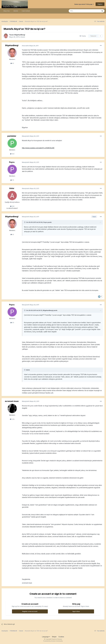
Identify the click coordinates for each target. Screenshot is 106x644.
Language (46, 637)
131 (12, 180)
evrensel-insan (12, 401)
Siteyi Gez (7, 11)
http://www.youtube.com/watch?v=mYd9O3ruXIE (38, 148)
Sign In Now (76, 611)
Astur (12, 188)
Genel (23, 37)
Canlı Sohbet (26, 11)
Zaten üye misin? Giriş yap (84, 4)
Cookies (61, 637)
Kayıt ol (100, 4)
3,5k (12, 419)
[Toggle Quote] (25, 222)
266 (12, 206)
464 (12, 154)
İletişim (54, 637)
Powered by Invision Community (53, 641)
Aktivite (16, 11)
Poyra (12, 162)
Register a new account (30, 611)
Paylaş (83, 36)
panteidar (12, 136)
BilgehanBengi (20, 35)
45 (12, 63)
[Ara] (79, 11)
